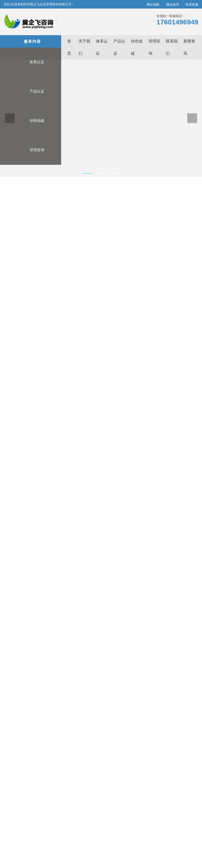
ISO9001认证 (19, 669)
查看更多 (13, 679)
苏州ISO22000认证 (181, 832)
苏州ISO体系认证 (37, 832)
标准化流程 (186, 794)
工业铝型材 (67, 843)
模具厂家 (181, 838)
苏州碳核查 (42, 838)
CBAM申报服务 (118, 669)
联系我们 (139, 788)
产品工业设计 (134, 843)
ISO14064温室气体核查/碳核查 (129, 657)
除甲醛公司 (133, 838)
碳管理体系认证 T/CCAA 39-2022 (34, 657)
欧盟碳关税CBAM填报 (123, 663)
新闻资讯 (139, 783)
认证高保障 (186, 783)
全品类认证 (186, 788)
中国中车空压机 (46, 843)
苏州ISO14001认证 (120, 832)
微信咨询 (168, 5)
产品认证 (30, 101)
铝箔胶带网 (84, 843)
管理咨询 (30, 160)
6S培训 (166, 551)
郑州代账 (100, 838)
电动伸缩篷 (101, 843)
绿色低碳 (30, 130)
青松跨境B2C (61, 838)
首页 (13, 194)
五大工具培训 (167, 417)
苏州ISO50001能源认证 (151, 832)
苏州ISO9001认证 (62, 832)
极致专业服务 (188, 777)
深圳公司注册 (24, 848)
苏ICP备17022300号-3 (130, 863)
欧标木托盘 (43, 848)
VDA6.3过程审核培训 (166, 461)
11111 (57, 848)
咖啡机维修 (165, 838)
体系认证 (30, 72)
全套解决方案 (188, 799)
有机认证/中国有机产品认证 (78, 669)
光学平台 (149, 838)
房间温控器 (116, 838)
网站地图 (148, 5)
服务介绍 (21, 340)
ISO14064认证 (20, 663)
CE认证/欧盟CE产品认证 (76, 663)
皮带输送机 (153, 843)
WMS (30, 843)
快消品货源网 (171, 843)
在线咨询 (127, 300)
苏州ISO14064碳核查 (91, 832)
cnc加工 (117, 843)
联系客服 (190, 5)
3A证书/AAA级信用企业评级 (79, 657)
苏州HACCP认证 (21, 838)
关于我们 (139, 777)
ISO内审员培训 (167, 506)
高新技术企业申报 (167, 372)
